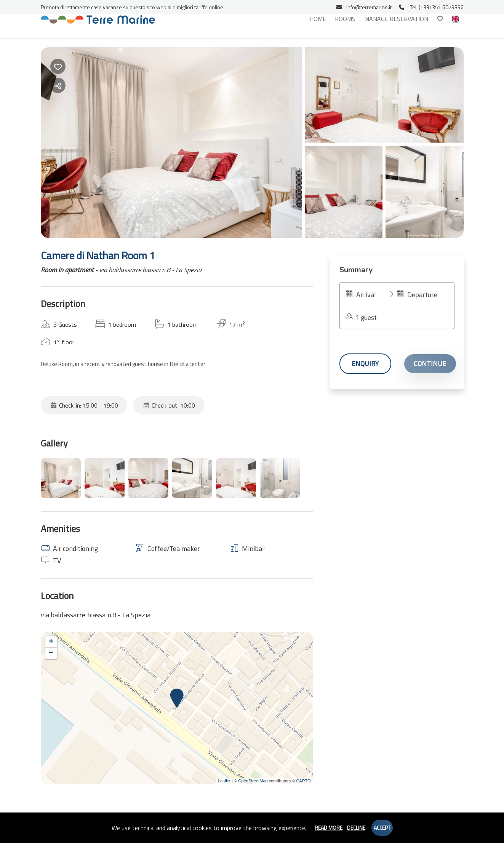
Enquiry (365, 364)
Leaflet (224, 781)
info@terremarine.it (364, 7)
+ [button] (51, 642)
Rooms (345, 19)
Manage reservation (396, 19)
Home (318, 19)
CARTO (303, 781)
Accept (382, 828)
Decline (356, 828)
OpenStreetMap (253, 781)
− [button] (51, 654)
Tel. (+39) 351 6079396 (431, 7)
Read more (329, 828)
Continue (430, 364)
